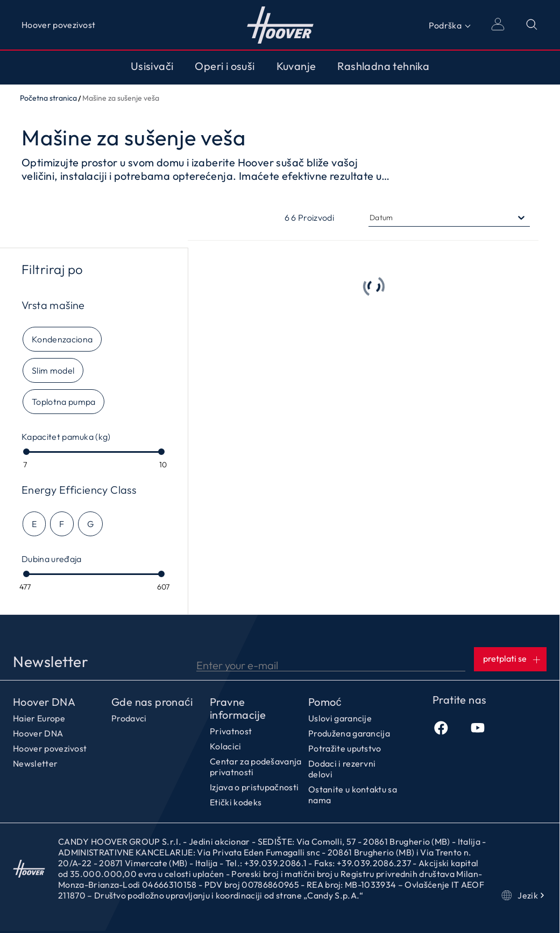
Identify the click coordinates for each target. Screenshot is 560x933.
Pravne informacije (238, 708)
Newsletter (35, 763)
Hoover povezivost (58, 25)
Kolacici (226, 746)
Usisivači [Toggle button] (152, 66)
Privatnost (231, 731)
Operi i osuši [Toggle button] (225, 66)
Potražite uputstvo (345, 748)
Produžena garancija (349, 733)
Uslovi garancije (340, 718)
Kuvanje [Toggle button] (296, 66)
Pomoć (325, 702)
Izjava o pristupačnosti (254, 787)
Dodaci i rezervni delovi (342, 769)
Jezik (524, 895)
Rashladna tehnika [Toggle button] (383, 66)
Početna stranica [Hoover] (280, 25)
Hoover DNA (44, 702)
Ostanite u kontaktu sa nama (353, 795)
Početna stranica (48, 98)
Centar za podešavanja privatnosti (256, 767)
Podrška (445, 25)
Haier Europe (39, 718)
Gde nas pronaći (152, 702)
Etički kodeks (236, 802)
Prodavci (129, 718)
